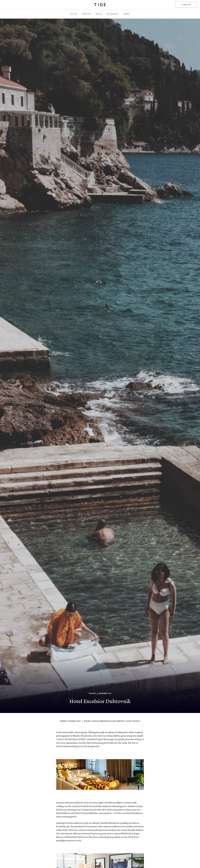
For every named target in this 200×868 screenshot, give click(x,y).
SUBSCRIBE (186, 5)
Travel (99, 14)
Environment (113, 14)
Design (127, 14)
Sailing (74, 14)
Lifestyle (86, 14)
